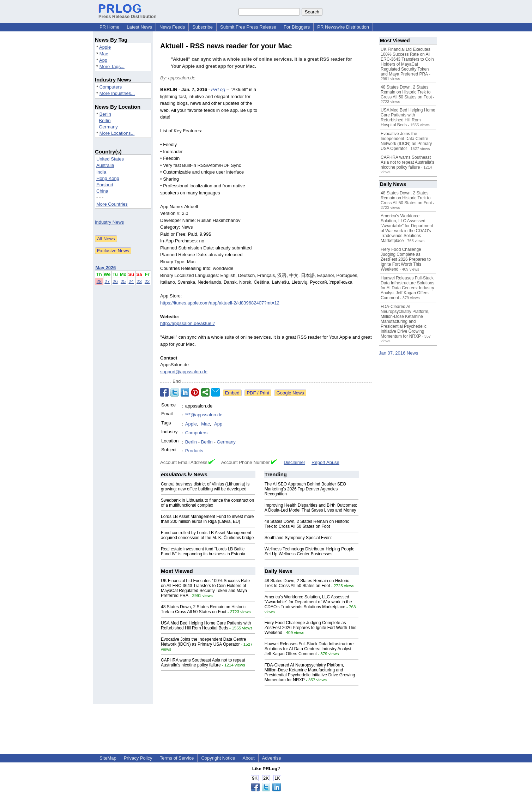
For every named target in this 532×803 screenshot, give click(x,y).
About (249, 758)
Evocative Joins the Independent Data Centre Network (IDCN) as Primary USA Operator (204, 642)
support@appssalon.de (184, 372)
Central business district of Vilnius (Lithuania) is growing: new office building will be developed (205, 487)
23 (139, 281)
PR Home (109, 27)
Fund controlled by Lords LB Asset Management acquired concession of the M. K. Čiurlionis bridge (207, 535)
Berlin (105, 114)
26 (115, 281)
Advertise (272, 758)
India (101, 172)
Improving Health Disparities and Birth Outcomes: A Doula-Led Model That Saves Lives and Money (311, 508)
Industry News (109, 222)
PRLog (218, 89)
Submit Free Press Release (248, 27)
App (103, 60)
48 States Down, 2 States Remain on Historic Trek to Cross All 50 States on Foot (307, 524)
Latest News (139, 27)
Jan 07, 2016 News (398, 353)
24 (131, 281)
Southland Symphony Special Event (298, 538)
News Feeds (172, 27)
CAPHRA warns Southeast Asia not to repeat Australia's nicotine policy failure (203, 663)
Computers (111, 87)
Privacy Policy (138, 758)
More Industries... (117, 93)
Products (194, 451)
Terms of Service (177, 758)
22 (147, 281)
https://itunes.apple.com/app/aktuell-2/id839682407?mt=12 (220, 303)
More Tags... (112, 67)
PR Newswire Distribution (343, 27)
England (105, 185)
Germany (108, 127)
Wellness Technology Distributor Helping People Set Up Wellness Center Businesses (310, 551)
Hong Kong (108, 178)
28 (99, 281)
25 (123, 281)
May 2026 (106, 268)
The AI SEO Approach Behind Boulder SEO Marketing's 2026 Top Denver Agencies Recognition (305, 489)
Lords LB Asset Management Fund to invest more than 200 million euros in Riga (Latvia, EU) (207, 519)
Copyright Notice (218, 758)
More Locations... (117, 133)
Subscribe (202, 27)
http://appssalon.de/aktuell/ (188, 323)
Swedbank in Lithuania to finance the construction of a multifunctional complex (207, 503)
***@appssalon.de (204, 415)
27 (107, 281)
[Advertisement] (319, 138)
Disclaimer (294, 462)
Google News (290, 393)
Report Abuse (325, 462)
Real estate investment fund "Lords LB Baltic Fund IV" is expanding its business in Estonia (203, 551)
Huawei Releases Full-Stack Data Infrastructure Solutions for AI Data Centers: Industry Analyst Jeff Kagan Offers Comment (309, 649)
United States (110, 159)
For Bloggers (297, 27)
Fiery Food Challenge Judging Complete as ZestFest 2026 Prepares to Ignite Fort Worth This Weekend (310, 628)
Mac (104, 54)
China (102, 191)
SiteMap (108, 758)
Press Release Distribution (128, 14)
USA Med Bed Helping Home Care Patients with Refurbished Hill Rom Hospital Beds (206, 626)
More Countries (112, 204)
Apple (105, 47)
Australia (105, 165)
